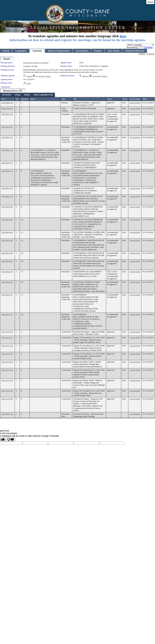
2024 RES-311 (7, 295)
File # (3, 99)
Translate (146, 47)
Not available (29, 79)
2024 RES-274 (7, 150)
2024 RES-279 (7, 196)
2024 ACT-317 (7, 338)
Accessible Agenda (43, 76)
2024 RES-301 (7, 282)
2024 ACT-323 (7, 362)
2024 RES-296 (7, 272)
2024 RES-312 (7, 314)
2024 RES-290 (7, 253)
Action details (135, 103)
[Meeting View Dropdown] (43, 95)
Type (63, 99)
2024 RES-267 (7, 127)
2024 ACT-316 (7, 332)
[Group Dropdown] (18, 95)
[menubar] (27, 95)
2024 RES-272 (7, 137)
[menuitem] (7, 95)
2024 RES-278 (7, 188)
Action (110, 99)
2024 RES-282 (7, 220)
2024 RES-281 (7, 207)
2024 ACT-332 (7, 399)
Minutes (85, 76)
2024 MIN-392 (7, 103)
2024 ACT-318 (7, 346)
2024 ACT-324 (7, 370)
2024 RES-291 (7, 261)
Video (28, 83)
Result (125, 99)
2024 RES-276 (7, 171)
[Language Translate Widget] (140, 45)
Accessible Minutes (100, 76)
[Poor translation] (11, 439)
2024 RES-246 (7, 114)
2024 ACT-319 (7, 354)
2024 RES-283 (7, 232)
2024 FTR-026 (7, 108)
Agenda (29, 76)
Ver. (17, 99)
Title (75, 99)
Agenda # (25, 99)
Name (33, 99)
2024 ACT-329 (7, 380)
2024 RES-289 (7, 240)
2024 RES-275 (7, 163)
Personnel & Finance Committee (36, 63)
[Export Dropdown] (27, 95)
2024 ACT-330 (7, 391)
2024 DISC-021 (7, 414)
